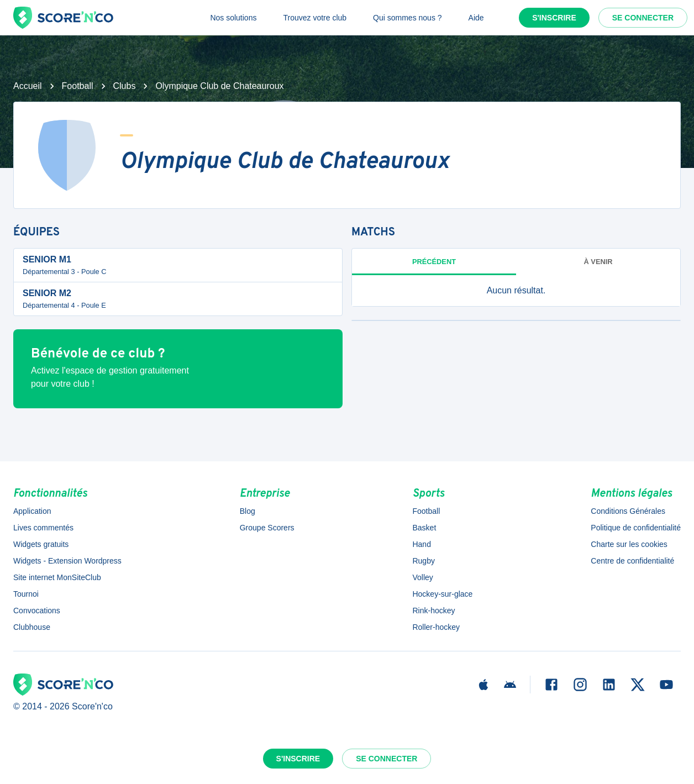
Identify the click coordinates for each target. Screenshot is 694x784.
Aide (476, 18)
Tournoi (26, 594)
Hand (421, 544)
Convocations (37, 611)
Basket (424, 528)
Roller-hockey (436, 627)
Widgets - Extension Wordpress (67, 561)
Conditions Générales (628, 511)
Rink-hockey (433, 611)
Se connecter (643, 18)
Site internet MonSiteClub (57, 577)
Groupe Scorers (267, 528)
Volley (422, 577)
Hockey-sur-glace (442, 594)
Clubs (125, 86)
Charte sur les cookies (629, 544)
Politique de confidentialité (636, 528)
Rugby (423, 561)
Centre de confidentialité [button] (632, 561)
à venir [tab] (598, 262)
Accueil (28, 86)
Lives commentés (43, 528)
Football (78, 86)
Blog (248, 511)
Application (32, 511)
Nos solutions (233, 18)
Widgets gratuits (41, 544)
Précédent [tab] (434, 262)
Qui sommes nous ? (408, 18)
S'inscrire (554, 18)
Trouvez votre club (315, 18)
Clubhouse (32, 627)
